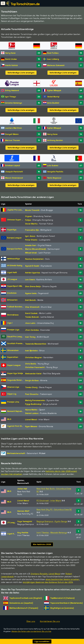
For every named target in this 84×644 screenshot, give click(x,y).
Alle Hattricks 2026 (42, 544)
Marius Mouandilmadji (36, 249)
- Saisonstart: (23, 453)
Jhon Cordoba (32, 330)
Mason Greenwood (14, 178)
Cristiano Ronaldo (39, 574)
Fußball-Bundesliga (16, 307)
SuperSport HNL (15, 286)
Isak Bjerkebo (31, 351)
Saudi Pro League (16, 337)
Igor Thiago (11, 97)
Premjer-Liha (13, 402)
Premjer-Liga (13, 330)
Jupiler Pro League (16, 210)
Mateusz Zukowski (56, 65)
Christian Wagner (33, 357)
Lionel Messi (31, 419)
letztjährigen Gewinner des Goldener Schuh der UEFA (48, 582)
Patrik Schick (11, 65)
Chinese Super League (18, 220)
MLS (9, 419)
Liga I (10, 323)
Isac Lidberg (53, 59)
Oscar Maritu (31, 224)
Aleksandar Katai (33, 373)
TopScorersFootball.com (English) (26, 598)
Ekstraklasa (13, 315)
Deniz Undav (11, 59)
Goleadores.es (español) (21, 603)
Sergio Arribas (32, 380)
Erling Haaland (12, 90)
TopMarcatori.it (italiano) (62, 598)
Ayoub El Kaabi (32, 266)
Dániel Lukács (32, 413)
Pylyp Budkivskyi (33, 404)
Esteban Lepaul (13, 165)
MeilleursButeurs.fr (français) (24, 608)
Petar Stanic (31, 240)
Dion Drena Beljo (33, 286)
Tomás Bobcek (32, 317)
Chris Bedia (31, 364)
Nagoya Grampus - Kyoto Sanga (52, 521)
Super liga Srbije (15, 373)
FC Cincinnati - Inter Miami (49, 501)
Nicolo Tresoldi (32, 210)
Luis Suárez (53, 165)
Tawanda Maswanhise (36, 344)
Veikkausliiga (14, 259)
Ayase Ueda (31, 293)
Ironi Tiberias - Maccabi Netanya (52, 533)
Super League (14, 365)
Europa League (14, 238)
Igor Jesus (30, 236)
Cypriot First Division (17, 426)
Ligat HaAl (12, 272)
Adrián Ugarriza (33, 273)
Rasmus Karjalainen (34, 259)
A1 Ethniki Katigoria (16, 265)
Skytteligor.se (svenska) (62, 608)
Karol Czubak (31, 313)
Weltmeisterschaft (16, 453)
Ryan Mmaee (31, 426)
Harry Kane (10, 53)
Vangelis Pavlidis (55, 172)
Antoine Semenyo (14, 103)
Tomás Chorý (31, 387)
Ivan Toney (30, 337)
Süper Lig (12, 394)
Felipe (28, 220)
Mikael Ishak (31, 253)
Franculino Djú (32, 230)
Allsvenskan (13, 350)
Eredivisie (12, 293)
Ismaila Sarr (31, 245)
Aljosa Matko (31, 410)
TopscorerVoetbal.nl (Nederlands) (66, 603)
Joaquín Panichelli (14, 172)
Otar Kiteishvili (32, 307)
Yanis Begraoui (54, 178)
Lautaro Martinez (13, 128)
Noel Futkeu (53, 53)
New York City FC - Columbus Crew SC (54, 510)
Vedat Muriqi (53, 97)
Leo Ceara (30, 279)
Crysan (28, 216)
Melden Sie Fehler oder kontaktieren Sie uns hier (31, 631)
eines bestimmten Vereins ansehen (63, 579)
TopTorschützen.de (25, 4)
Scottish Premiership (17, 343)
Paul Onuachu (32, 394)
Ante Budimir (53, 103)
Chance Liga (13, 387)
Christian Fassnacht (35, 367)
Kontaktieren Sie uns (50, 621)
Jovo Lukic (30, 323)
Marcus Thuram (12, 140)
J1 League (12, 279)
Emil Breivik (30, 300)
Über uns (31, 621)
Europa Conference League (20, 249)
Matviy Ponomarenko (35, 400)
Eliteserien (12, 300)
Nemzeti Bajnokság (16, 411)
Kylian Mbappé (54, 90)
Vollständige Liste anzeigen (21, 73)
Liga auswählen (42, 641)
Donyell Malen (12, 134)
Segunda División (16, 380)
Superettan (13, 357)
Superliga (12, 230)
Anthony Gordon (55, 140)
